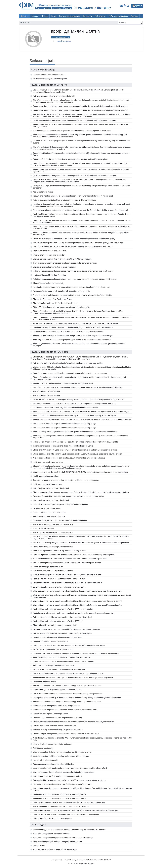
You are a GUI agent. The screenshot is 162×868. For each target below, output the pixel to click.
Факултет (25, 16)
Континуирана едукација (70, 16)
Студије (45, 16)
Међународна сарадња (118, 16)
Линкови (134, 16)
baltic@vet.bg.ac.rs (64, 41)
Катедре (35, 16)
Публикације (100, 16)
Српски (138, 6)
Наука (54, 16)
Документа (87, 16)
